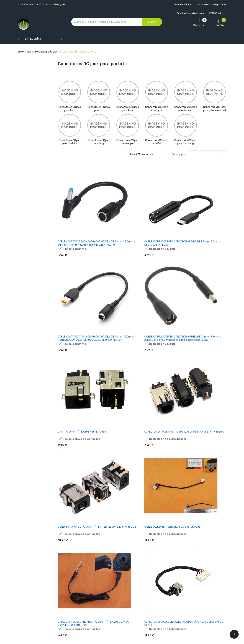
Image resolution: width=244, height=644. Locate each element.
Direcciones (146, 591)
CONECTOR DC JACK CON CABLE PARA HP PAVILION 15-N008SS (156, 506)
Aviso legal (117, 563)
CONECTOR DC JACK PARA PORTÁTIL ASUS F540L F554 (127, 350)
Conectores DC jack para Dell (156, 142)
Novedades (89, 548)
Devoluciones (119, 581)
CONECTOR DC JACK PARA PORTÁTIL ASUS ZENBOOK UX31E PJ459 (127, 300)
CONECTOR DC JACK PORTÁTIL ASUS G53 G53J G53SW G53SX (214, 351)
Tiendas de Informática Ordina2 (118, 613)
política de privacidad (199, 568)
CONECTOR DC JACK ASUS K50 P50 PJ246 (70, 401)
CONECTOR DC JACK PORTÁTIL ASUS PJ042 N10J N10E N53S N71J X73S (98, 403)
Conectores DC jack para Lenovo (186, 109)
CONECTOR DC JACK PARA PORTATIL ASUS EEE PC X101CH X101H (214, 454)
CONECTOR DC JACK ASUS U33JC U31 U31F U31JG (98, 453)
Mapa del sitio (119, 600)
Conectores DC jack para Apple (128, 142)
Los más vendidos (93, 554)
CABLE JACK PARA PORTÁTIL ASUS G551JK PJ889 (97, 247)
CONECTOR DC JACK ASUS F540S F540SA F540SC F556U (70, 351)
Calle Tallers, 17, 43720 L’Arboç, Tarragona (42, 4)
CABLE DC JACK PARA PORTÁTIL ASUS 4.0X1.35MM (97, 350)
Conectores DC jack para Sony (99, 142)
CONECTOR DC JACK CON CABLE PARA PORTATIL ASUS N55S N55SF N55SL (70, 454)
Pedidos (144, 573)
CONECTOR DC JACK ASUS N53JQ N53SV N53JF (186, 401)
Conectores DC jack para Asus (70, 109)
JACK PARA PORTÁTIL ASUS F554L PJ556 (183, 195)
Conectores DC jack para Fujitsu (156, 109)
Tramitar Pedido (183, 4)
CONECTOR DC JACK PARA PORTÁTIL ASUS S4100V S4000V (127, 506)
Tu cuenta (146, 541)
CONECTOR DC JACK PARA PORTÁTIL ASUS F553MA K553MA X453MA (214, 197)
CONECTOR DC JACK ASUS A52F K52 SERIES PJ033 (98, 298)
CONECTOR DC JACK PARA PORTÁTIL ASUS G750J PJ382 (156, 350)
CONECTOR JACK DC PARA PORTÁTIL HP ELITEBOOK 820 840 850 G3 (70, 248)
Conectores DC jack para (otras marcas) (215, 109)
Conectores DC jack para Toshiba (70, 142)
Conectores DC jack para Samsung (186, 142)
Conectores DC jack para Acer (128, 109)
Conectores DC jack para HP (99, 109)
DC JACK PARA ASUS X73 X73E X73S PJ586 (212, 247)
